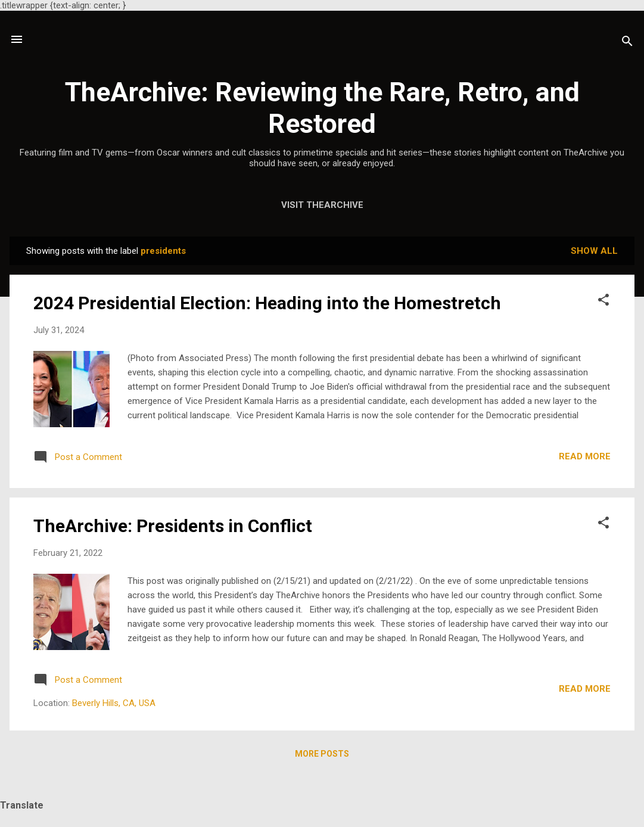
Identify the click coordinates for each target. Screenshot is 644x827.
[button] (603, 302)
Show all (594, 251)
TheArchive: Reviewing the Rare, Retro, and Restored (322, 108)
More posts (322, 754)
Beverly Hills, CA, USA (114, 703)
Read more (585, 456)
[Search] (627, 43)
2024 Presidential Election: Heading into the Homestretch (267, 303)
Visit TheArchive (322, 205)
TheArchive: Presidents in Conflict (173, 526)
